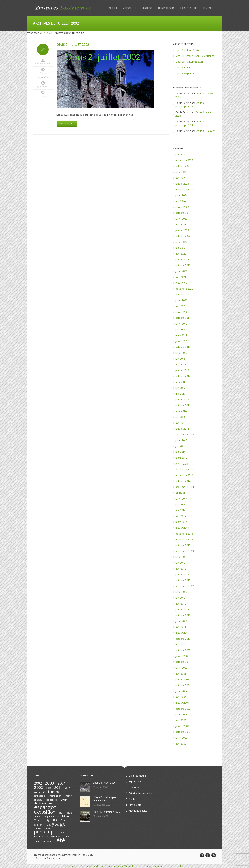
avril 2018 (181, 364)
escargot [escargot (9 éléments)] (45, 807)
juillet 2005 (181, 668)
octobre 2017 (183, 376)
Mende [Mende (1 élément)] (38, 820)
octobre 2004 (183, 685)
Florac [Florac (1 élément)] (37, 817)
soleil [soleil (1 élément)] (37, 842)
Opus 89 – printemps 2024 (191, 123)
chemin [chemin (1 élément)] (68, 796)
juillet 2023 (181, 219)
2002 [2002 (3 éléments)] (38, 783)
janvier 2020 (182, 312)
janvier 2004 (182, 703)
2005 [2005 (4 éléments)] (39, 787)
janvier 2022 (182, 259)
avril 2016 (181, 423)
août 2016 (181, 411)
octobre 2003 (183, 709)
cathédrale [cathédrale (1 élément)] (40, 796)
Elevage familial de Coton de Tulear (165, 866)
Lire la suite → (67, 124)
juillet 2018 (181, 353)
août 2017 (181, 382)
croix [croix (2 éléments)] (64, 799)
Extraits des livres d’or (141, 793)
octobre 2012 (183, 580)
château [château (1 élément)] (38, 800)
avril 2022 (181, 254)
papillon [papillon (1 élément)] (38, 825)
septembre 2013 (185, 551)
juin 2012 (180, 598)
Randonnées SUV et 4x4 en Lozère (126, 866)
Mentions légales (138, 811)
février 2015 (182, 464)
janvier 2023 (182, 230)
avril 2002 (181, 744)
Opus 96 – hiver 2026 (187, 50)
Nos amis (134, 787)
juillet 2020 (181, 300)
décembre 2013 (184, 534)
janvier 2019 (182, 341)
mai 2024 (181, 201)
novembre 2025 (184, 160)
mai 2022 (181, 248)
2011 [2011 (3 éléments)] (58, 787)
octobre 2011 (183, 615)
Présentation (189, 8)
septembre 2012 (185, 586)
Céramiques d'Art (75, 866)
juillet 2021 (181, 271)
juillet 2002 (181, 738)
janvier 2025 (182, 184)
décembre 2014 (184, 469)
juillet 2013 (181, 557)
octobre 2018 (183, 347)
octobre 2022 (183, 236)
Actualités (130, 8)
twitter (202, 855)
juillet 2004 (181, 691)
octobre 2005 (183, 662)
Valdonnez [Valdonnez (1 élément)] (48, 842)
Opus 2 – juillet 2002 (73, 45)
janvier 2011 (182, 633)
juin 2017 (180, 388)
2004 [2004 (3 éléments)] (61, 783)
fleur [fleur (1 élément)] (61, 813)
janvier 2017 (182, 399)
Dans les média (137, 776)
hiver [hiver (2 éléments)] (66, 816)
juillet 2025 (181, 172)
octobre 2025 (183, 166)
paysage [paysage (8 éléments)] (56, 824)
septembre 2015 (185, 434)
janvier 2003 (182, 726)
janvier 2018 (182, 370)
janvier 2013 (182, 574)
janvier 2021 (182, 283)
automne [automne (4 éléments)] (52, 792)
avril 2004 (181, 697)
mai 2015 (181, 452)
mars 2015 (181, 458)
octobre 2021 (183, 265)
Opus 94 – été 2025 (186, 68)
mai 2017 (181, 394)
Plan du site (135, 805)
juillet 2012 (181, 592)
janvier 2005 (182, 679)
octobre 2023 (183, 213)
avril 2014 (181, 516)
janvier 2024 (182, 207)
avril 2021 (181, 277)
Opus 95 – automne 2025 (189, 62)
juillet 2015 (181, 440)
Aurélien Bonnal (43, 64)
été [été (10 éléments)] (61, 840)
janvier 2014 (182, 528)
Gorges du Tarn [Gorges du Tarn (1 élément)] (51, 817)
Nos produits (166, 8)
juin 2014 (180, 504)
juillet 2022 (181, 242)
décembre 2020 (184, 289)
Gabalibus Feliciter (96, 866)
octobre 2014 (183, 481)
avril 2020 (181, 306)
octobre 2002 (183, 732)
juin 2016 (180, 417)
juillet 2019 (181, 324)
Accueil (113, 8)
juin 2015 (180, 446)
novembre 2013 (184, 539)
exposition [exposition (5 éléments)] (45, 812)
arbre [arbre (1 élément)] (37, 792)
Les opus (147, 8)
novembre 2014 (184, 475)
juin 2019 (180, 329)
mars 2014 (181, 522)
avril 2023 (181, 224)
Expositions (135, 782)
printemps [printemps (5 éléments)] (45, 832)
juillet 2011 (181, 621)
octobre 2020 (183, 294)
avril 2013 (181, 569)
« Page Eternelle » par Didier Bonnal (195, 56)
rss (214, 855)
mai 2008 (181, 644)
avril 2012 (181, 604)
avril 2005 (181, 674)
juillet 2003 (181, 714)
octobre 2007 (183, 650)
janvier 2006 (182, 656)
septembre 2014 (185, 487)
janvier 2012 (182, 609)
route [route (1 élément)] (67, 837)
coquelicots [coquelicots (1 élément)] (51, 800)
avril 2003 (181, 720)
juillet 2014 (181, 499)
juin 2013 (180, 563)
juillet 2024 (181, 195)
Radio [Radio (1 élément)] (62, 833)
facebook (208, 855)
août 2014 (181, 493)
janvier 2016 (182, 429)
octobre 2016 (183, 405)
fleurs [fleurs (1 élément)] (69, 813)
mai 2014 (181, 510)
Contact (208, 8)
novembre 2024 (184, 189)
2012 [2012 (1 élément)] (68, 788)
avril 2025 (181, 178)
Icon (43, 49)
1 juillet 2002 (43, 87)
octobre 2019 (183, 318)
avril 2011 (181, 627)
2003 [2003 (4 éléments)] (50, 783)
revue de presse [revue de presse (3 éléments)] (47, 836)
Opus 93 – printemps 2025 (190, 73)
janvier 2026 (182, 154)
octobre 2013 (183, 545)
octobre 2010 (183, 639)
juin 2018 (180, 359)
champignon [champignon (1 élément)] (55, 796)
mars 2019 (181, 335)
